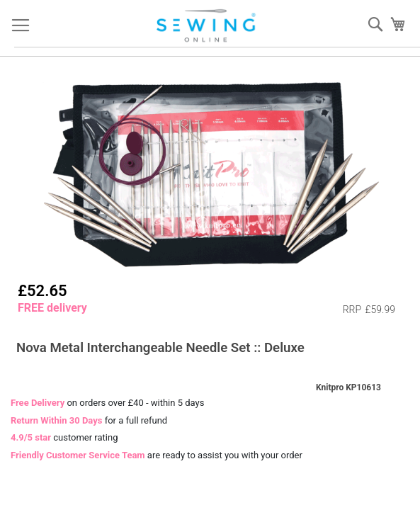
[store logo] (207, 26)
